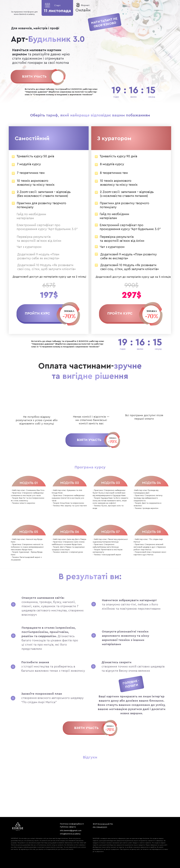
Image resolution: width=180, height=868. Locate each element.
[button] (37, 313)
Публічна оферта (68, 827)
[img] (58, 77)
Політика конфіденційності (72, 824)
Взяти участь (34, 77)
